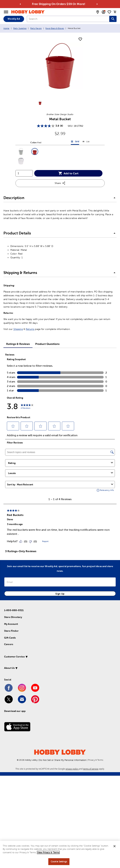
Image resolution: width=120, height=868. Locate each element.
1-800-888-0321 (14, 610)
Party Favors (36, 28)
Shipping (18, 329)
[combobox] (68, 19)
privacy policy (72, 769)
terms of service (91, 769)
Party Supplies (20, 28)
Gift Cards (10, 638)
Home (6, 28)
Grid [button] (75, 142)
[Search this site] (113, 19)
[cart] (115, 12)
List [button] (86, 142)
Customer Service (14, 657)
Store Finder (11, 631)
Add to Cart (68, 173)
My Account (11, 624)
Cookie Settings (59, 862)
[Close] (114, 846)
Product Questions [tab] (47, 344)
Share (60, 183)
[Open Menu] (6, 12)
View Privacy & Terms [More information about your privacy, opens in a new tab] (48, 852)
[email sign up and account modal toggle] (103, 12)
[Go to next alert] (97, 4)
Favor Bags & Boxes (55, 28)
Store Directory (13, 617)
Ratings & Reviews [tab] (18, 344)
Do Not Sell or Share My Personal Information (63, 760)
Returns (30, 329)
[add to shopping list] (80, 39)
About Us (9, 668)
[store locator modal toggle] (98, 12)
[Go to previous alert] (20, 4)
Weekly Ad (14, 19)
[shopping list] (109, 12)
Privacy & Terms (96, 760)
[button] (21, 151)
